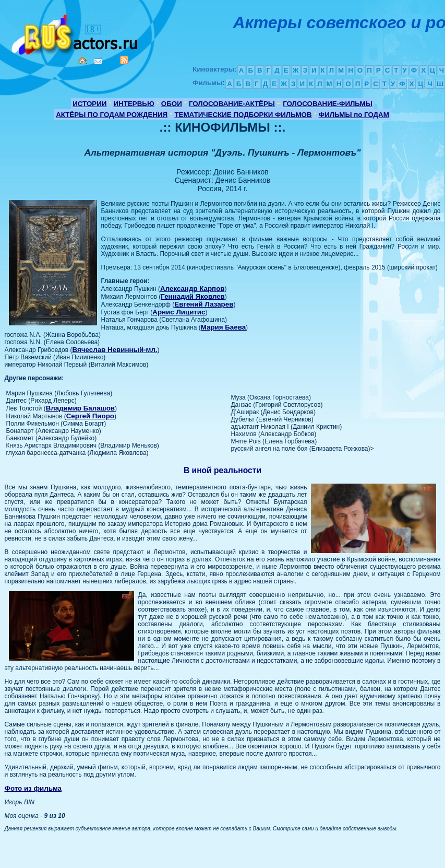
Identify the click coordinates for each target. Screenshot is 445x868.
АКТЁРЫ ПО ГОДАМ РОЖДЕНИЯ (112, 115)
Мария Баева (223, 327)
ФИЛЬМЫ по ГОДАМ (354, 115)
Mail (98, 61)
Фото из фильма (33, 788)
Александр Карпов (192, 289)
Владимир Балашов (80, 408)
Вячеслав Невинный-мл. (115, 350)
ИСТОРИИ (89, 104)
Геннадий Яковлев (193, 296)
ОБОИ (172, 104)
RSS (124, 60)
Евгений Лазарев (204, 304)
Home (82, 61)
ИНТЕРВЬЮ (134, 104)
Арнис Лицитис (179, 312)
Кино (76, 33)
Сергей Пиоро (90, 416)
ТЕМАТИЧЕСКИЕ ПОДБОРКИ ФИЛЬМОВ (243, 115)
